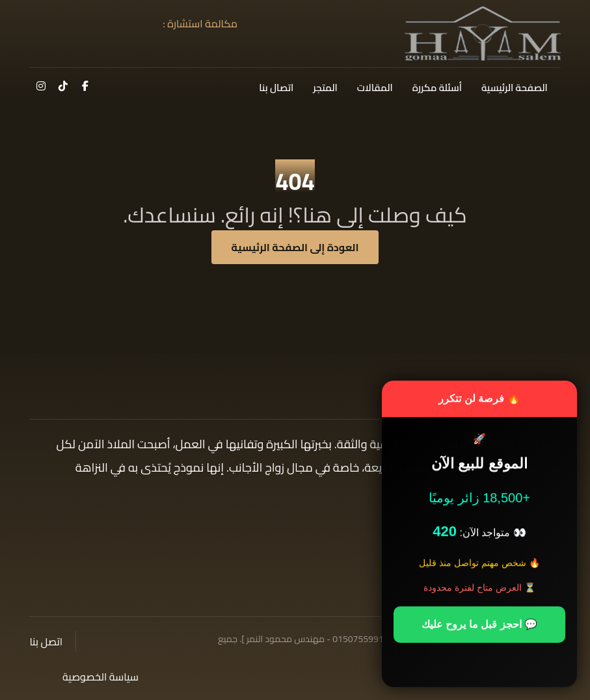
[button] (85, 86)
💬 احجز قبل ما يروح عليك (479, 626)
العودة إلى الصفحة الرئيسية (295, 247)
